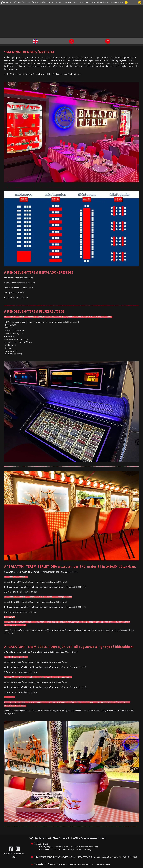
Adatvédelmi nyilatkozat (14, 853)
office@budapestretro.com (90, 838)
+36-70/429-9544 (103, 864)
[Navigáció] (108, 41)
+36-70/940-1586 (130, 857)
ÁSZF (14, 857)
